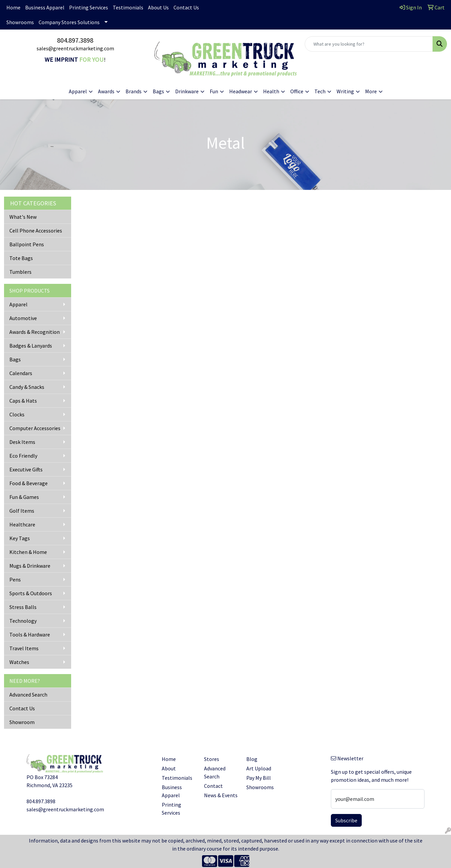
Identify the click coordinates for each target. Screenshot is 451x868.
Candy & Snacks (27, 387)
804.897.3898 (75, 40)
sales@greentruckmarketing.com (75, 48)
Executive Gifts (26, 469)
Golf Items (22, 511)
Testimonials (128, 7)
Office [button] (297, 91)
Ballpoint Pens (27, 244)
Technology (23, 621)
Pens (15, 579)
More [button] (371, 91)
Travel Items (24, 648)
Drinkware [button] (187, 91)
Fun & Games (24, 497)
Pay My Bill (259, 778)
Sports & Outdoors (31, 593)
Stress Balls (23, 607)
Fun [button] (214, 91)
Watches (19, 662)
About (169, 768)
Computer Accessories (35, 428)
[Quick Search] (369, 44)
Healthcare (22, 524)
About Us (158, 7)
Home (13, 7)
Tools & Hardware (30, 634)
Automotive (23, 318)
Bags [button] (158, 91)
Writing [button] (345, 91)
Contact (213, 786)
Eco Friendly (23, 456)
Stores (212, 759)
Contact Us (186, 7)
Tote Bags (21, 258)
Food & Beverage (29, 483)
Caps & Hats (23, 401)
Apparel (18, 304)
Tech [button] (320, 91)
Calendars (21, 373)
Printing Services (89, 7)
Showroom (22, 722)
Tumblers (20, 272)
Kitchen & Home (28, 552)
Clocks (17, 414)
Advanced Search (28, 695)
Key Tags (20, 538)
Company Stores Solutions (69, 22)
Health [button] (271, 91)
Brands (134, 91)
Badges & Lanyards (31, 346)
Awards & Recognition (35, 332)
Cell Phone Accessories (36, 231)
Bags (15, 359)
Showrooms (20, 22)
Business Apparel (45, 7)
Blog (252, 759)
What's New (23, 217)
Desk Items (22, 442)
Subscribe (346, 820)
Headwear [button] (241, 91)
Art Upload (259, 768)
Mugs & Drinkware (30, 566)
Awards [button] (106, 91)
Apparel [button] (78, 91)
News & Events (221, 795)
